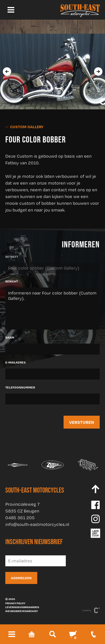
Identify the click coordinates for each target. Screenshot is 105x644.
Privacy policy (15, 603)
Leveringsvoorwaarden (22, 607)
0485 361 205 (20, 518)
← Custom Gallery (24, 127)
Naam (10, 337)
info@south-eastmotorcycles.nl (37, 524)
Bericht (12, 281)
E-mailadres (16, 362)
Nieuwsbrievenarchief (22, 611)
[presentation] (7, 72)
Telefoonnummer (20, 387)
